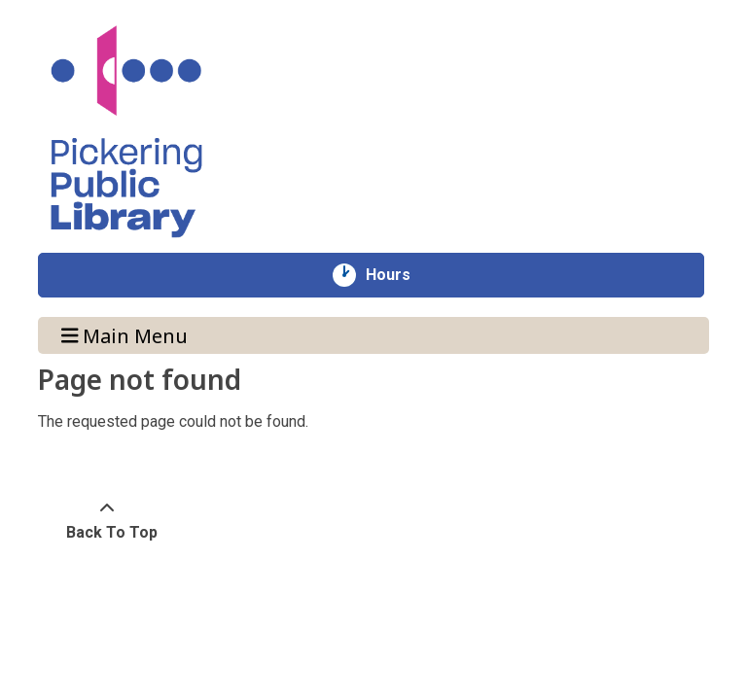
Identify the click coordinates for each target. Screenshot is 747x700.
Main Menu (125, 335)
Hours (398, 275)
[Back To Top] (107, 521)
